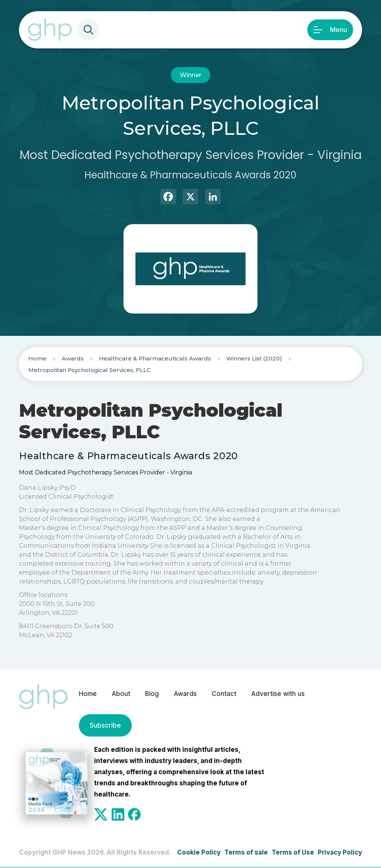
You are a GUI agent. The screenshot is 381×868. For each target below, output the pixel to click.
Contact (224, 694)
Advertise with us (278, 694)
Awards (73, 358)
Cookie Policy (199, 852)
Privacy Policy (340, 852)
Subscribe (105, 725)
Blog (152, 694)
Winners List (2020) (254, 358)
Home (37, 358)
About (121, 694)
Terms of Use (293, 852)
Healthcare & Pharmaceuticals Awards (155, 358)
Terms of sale (246, 852)
